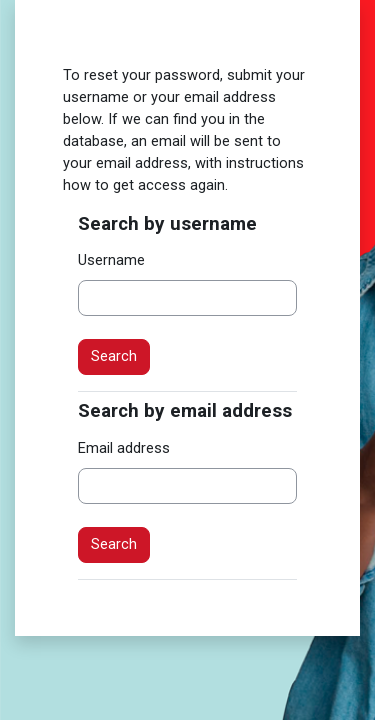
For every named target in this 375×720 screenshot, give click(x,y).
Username (111, 260)
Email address (124, 448)
